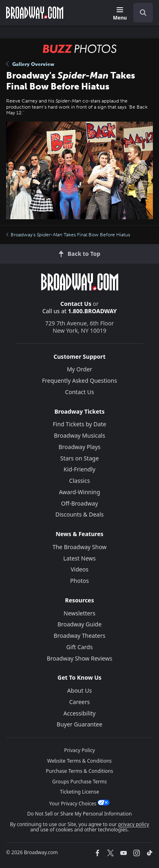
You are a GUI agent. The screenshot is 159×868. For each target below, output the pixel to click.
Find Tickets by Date (80, 424)
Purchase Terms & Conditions (79, 771)
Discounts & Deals (80, 514)
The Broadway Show (80, 547)
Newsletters (79, 613)
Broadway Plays (80, 447)
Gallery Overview (30, 64)
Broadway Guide (79, 624)
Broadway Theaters (80, 636)
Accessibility (80, 713)
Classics (80, 481)
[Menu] (120, 14)
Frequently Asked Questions (79, 381)
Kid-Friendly (79, 469)
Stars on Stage (80, 458)
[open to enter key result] (143, 13)
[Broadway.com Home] (35, 13)
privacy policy (134, 824)
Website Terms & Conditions (79, 761)
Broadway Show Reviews (80, 658)
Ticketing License (79, 792)
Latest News (79, 558)
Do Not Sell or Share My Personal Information (80, 814)
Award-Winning (79, 492)
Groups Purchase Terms (79, 782)
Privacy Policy (79, 750)
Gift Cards (80, 647)
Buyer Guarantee (79, 724)
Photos (79, 581)
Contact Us (76, 304)
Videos (79, 569)
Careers (79, 702)
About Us (79, 690)
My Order (79, 369)
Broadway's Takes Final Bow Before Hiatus (68, 235)
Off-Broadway (80, 503)
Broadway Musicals (79, 435)
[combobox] (140, 13)
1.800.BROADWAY (93, 311)
